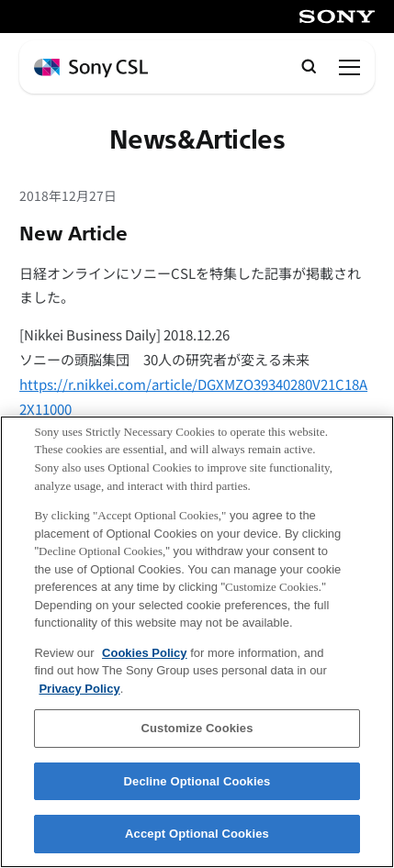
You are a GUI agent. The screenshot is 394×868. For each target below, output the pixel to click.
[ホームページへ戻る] (91, 68)
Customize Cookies (197, 744)
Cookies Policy (144, 668)
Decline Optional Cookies (197, 797)
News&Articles (197, 140)
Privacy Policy (79, 704)
